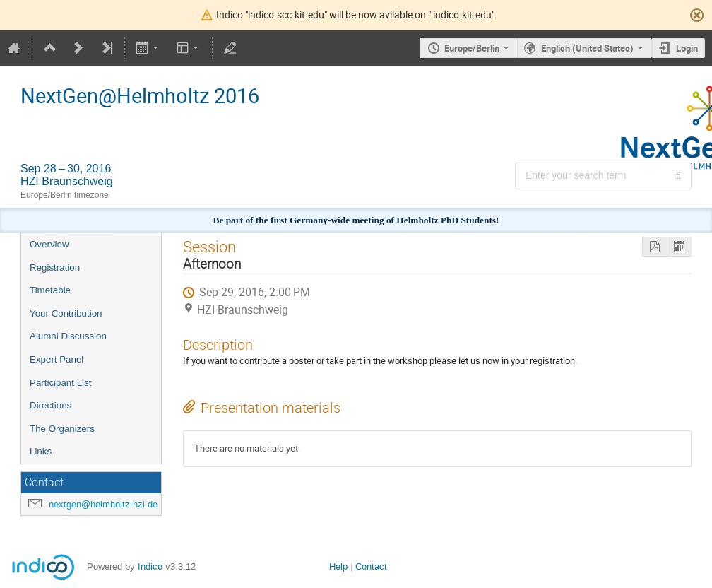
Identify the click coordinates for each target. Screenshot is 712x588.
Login (687, 48)
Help (338, 566)
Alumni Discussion (68, 336)
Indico (150, 566)
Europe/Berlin (472, 48)
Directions (51, 405)
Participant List (60, 383)
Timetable (50, 290)
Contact (371, 566)
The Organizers (62, 429)
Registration (55, 267)
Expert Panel (57, 359)
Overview (49, 244)
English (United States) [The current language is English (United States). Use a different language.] (587, 48)
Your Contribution (66, 313)
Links (41, 451)
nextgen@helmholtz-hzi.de (103, 504)
